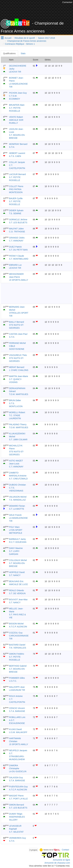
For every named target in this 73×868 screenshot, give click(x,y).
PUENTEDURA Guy (18, 787)
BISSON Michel (16, 624)
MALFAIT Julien (16, 229)
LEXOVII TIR (15, 72)
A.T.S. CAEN (15, 156)
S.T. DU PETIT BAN (18, 250)
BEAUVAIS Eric (16, 581)
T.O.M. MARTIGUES (19, 394)
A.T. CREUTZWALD (18, 479)
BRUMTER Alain (17, 105)
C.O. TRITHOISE (17, 232)
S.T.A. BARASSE (17, 711)
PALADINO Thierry (18, 424)
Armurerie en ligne (62, 860)
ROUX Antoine (16, 696)
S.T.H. (12, 147)
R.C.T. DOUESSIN (18, 542)
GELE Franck (15, 515)
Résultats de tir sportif (25, 38)
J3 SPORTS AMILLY (19, 280)
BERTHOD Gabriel (18, 666)
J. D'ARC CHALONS (19, 370)
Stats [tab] (23, 53)
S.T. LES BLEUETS (18, 223)
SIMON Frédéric (17, 654)
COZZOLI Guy (16, 633)
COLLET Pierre (16, 186)
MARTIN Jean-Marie (19, 376)
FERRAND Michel (17, 343)
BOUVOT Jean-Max (18, 600)
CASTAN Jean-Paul (18, 334)
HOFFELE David (17, 572)
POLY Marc (14, 527)
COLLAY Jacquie (17, 162)
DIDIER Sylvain (16, 210)
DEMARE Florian (17, 506)
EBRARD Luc (15, 265)
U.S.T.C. (13, 681)
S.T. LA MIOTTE (17, 509)
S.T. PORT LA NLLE (18, 799)
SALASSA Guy (16, 778)
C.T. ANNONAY (16, 241)
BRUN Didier (15, 400)
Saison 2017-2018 (46, 38)
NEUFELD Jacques (18, 750)
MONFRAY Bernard (18, 144)
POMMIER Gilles (17, 678)
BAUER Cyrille (16, 198)
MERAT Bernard (17, 367)
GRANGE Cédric (17, 238)
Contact (65, 850)
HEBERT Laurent (17, 153)
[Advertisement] (34, 293)
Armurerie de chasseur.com (57, 863)
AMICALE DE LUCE (18, 584)
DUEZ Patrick (15, 247)
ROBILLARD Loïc (17, 717)
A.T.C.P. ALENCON (18, 627)
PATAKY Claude (17, 256)
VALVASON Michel (18, 497)
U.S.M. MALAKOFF (18, 732)
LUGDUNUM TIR (17, 690)
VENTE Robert (16, 117)
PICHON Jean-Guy (18, 93)
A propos (33, 850)
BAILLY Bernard (17, 322)
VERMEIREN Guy (18, 838)
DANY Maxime (16, 548)
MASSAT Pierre (16, 796)
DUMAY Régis (16, 814)
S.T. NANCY (15, 575)
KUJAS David (15, 729)
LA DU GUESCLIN (18, 771)
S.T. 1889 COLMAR (18, 440)
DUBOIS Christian (18, 485)
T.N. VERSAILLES (18, 648)
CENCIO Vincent (17, 708)
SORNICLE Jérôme (18, 220)
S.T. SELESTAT (16, 832)
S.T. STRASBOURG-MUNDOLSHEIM (17, 756)
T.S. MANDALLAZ (17, 500)
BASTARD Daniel (17, 645)
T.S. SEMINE (15, 213)
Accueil (8, 38)
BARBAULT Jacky (17, 539)
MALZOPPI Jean (17, 687)
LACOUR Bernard (17, 174)
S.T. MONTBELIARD (19, 259)
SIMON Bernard (17, 805)
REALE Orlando (17, 590)
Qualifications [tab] (9, 53)
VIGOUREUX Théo (18, 355)
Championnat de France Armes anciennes (27, 41)
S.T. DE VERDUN (17, 593)
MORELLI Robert (17, 412)
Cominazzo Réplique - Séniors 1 (20, 44)
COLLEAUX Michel (18, 560)
